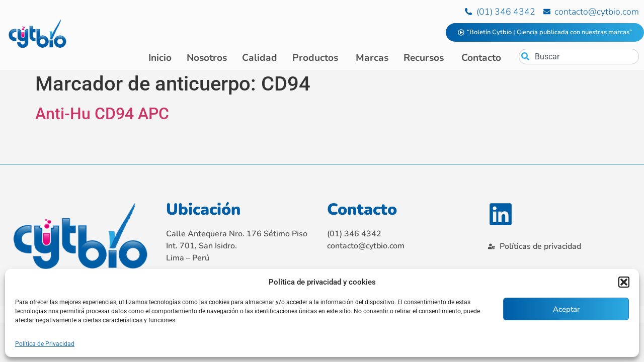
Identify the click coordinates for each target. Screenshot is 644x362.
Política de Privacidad (45, 344)
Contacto (362, 211)
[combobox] (579, 57)
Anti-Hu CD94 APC (102, 116)
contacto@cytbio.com (366, 247)
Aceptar (566, 309)
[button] (624, 282)
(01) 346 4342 (354, 235)
